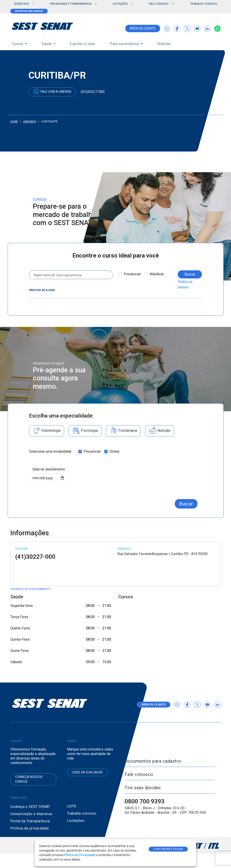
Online (114, 451)
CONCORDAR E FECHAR (168, 849)
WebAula (157, 274)
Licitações (76, 821)
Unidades (30, 122)
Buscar (190, 274)
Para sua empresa (125, 44)
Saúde (47, 44)
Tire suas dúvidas (143, 788)
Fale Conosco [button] (159, 4)
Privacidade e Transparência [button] (71, 4)
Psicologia (85, 431)
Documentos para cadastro (153, 761)
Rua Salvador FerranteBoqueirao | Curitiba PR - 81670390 (163, 554)
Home (14, 122)
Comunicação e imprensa (31, 814)
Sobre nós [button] (21, 4)
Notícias (164, 44)
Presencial (132, 274)
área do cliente (143, 28)
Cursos (18, 44)
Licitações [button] (120, 4)
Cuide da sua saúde (87, 772)
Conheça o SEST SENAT (30, 807)
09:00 (90, 662)
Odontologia (47, 431)
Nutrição (160, 431)
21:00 (107, 606)
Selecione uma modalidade (50, 451)
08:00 (90, 606)
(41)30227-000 (93, 92)
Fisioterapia (123, 431)
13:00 (107, 662)
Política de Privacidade (80, 855)
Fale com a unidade (52, 92)
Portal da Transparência (30, 821)
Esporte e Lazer (83, 44)
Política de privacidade (30, 828)
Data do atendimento (49, 469)
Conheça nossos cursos (29, 779)
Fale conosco (139, 774)
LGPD (72, 806)
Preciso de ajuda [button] (42, 290)
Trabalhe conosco (204, 4)
